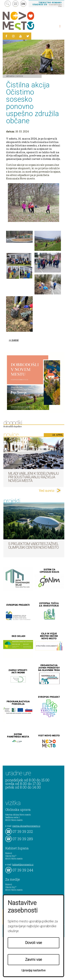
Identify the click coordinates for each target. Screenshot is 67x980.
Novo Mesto (27, 21)
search (8, 4)
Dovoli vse (34, 943)
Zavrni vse (34, 960)
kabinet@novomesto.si (23, 864)
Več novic (47, 491)
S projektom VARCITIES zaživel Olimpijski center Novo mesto (33, 546)
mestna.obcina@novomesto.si (26, 826)
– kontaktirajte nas (47, 4)
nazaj (15, 340)
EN (23, 4)
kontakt (15, 4)
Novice (20, 76)
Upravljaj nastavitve (33, 970)
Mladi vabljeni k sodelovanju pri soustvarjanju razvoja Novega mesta (33, 477)
